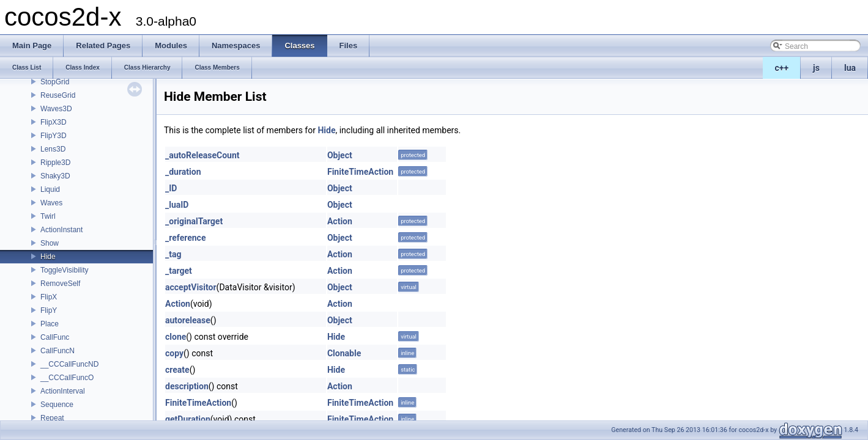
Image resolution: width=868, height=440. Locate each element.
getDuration (188, 419)
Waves (51, 203)
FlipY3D (54, 136)
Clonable (344, 353)
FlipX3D (54, 122)
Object (340, 155)
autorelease (188, 320)
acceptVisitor (191, 287)
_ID (171, 188)
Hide (48, 257)
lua (850, 68)
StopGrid (55, 82)
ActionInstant (61, 230)
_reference (185, 238)
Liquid (50, 189)
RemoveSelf (60, 284)
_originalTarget (194, 221)
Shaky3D (55, 176)
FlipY (49, 310)
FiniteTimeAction (360, 172)
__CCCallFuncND (69, 364)
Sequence (57, 405)
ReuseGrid (58, 95)
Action (340, 221)
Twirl (48, 216)
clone (176, 337)
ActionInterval (63, 391)
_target (179, 271)
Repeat (52, 418)
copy (174, 353)
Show (50, 243)
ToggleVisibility (65, 270)
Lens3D (53, 149)
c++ (782, 68)
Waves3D (56, 109)
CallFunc (55, 337)
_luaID (177, 205)
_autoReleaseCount (202, 155)
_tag (173, 254)
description (187, 386)
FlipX (49, 297)
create (177, 370)
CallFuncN (57, 351)
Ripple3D (55, 163)
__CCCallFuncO (67, 378)
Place (50, 324)
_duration (183, 172)
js (816, 68)
